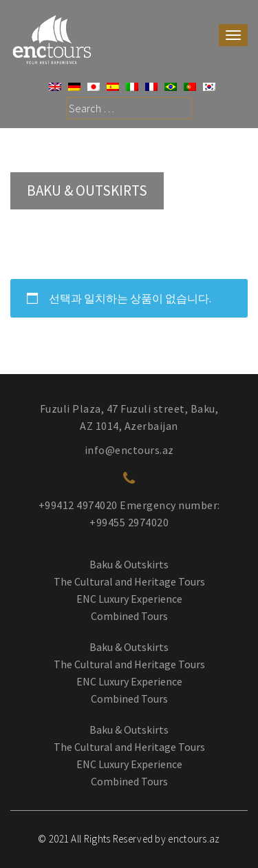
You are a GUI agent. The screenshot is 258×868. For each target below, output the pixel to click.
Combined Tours (129, 616)
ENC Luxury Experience (129, 599)
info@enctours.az (129, 450)
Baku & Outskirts (129, 564)
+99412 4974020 (78, 505)
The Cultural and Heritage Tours (129, 581)
